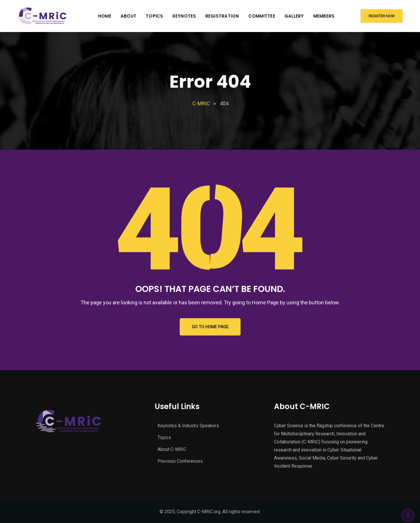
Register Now (382, 16)
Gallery (294, 16)
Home (105, 16)
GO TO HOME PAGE (210, 327)
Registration (222, 16)
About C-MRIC (172, 449)
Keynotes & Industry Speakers (188, 426)
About (129, 16)
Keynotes (184, 16)
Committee (262, 16)
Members (324, 16)
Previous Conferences (180, 461)
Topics (154, 16)
